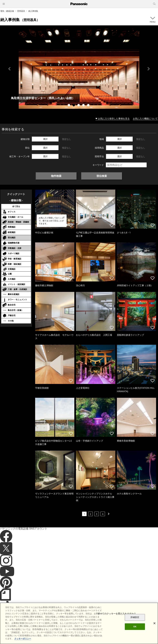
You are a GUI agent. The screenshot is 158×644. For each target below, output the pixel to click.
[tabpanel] (79, 69)
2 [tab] (74, 106)
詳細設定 (135, 617)
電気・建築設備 (7, 11)
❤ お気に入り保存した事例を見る (113, 118)
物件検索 (56, 176)
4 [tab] (84, 106)
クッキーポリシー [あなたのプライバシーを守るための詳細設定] (23, 639)
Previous (9, 69)
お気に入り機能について (145, 118)
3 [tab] (79, 106)
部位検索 (102, 176)
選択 (45, 139)
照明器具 (21, 11)
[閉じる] (154, 623)
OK (135, 627)
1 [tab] (69, 106)
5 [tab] (89, 106)
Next (149, 69)
